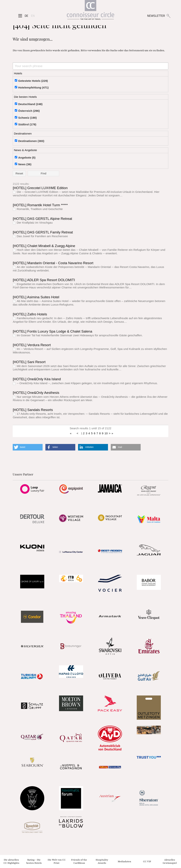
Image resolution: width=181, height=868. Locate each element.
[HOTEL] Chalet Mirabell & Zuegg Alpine (44, 246)
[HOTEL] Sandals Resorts (33, 410)
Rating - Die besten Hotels (34, 861)
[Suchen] (168, 16)
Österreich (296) (29, 111)
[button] (28, 447)
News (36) (25, 164)
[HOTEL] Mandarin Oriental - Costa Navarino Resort (53, 263)
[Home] (90, 11)
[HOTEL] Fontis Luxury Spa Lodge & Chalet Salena (52, 331)
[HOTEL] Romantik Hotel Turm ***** (40, 205)
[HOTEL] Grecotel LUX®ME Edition (40, 188)
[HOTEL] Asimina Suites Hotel (36, 297)
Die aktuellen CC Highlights (11, 861)
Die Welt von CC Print (57, 861)
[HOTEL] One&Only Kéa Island (37, 379)
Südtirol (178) (27, 124)
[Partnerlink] (32, 489)
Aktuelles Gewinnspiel (170, 861)
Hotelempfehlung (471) (33, 87)
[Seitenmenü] (20, 16)
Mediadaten (124, 861)
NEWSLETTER (156, 16)
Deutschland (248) (30, 104)
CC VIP (147, 861)
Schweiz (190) (27, 118)
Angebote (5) (27, 158)
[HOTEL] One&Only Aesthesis (36, 393)
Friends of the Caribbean (79, 861)
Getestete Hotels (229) (33, 81)
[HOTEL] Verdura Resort (32, 345)
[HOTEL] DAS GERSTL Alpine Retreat (42, 219)
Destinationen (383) (31, 141)
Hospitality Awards (102, 861)
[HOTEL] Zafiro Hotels (30, 314)
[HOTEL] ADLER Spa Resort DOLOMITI (44, 280)
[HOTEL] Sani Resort (29, 362)
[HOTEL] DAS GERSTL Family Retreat (43, 232)
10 (106, 433)
